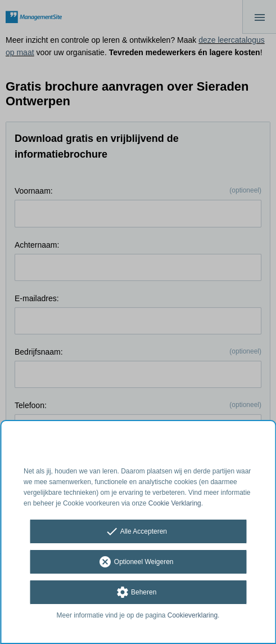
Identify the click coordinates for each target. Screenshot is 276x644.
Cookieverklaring (193, 615)
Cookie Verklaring (175, 503)
